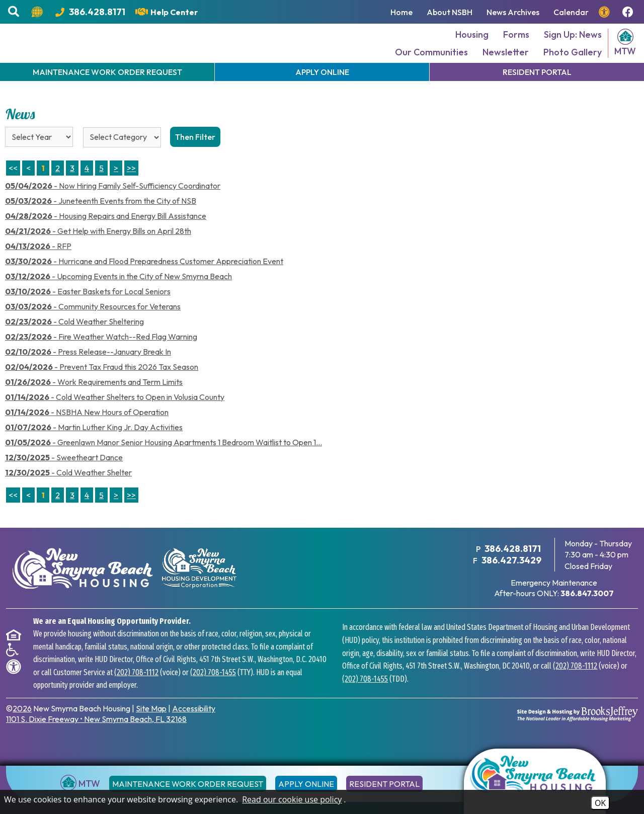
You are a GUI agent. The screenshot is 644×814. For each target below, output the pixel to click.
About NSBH (450, 12)
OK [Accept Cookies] (600, 803)
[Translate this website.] (38, 12)
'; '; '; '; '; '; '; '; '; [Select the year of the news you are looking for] (39, 152)
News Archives (513, 12)
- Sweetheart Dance (64, 472)
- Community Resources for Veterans (93, 321)
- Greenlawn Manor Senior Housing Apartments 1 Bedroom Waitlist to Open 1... (164, 457)
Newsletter (506, 60)
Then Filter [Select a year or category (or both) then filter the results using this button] (195, 152)
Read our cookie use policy (292, 799)
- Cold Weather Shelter (68, 487)
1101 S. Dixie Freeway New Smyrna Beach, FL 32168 (96, 734)
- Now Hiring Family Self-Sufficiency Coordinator (113, 201)
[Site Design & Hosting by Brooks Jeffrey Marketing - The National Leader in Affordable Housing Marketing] (578, 728)
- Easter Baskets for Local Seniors (88, 306)
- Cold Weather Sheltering (74, 337)
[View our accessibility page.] (606, 12)
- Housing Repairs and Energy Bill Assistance (106, 231)
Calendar (571, 12)
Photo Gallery (573, 60)
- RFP (38, 261)
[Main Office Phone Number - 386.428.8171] (90, 12)
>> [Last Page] (131, 183)
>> (131, 510)
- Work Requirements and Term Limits (94, 397)
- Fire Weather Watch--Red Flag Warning (101, 352)
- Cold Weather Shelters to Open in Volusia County (115, 412)
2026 (22, 723)
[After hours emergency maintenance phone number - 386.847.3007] (587, 608)
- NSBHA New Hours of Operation (87, 427)
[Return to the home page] (535, 781)
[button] (15, 12)
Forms (516, 42)
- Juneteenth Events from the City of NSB (101, 216)
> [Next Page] (116, 183)
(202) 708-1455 (213, 687)
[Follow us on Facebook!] (629, 12)
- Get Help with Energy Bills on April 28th (98, 246)
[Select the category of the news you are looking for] (122, 152)
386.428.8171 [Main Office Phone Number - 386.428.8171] (512, 564)
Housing (472, 42)
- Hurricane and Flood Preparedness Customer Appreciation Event (144, 276)
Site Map (151, 723)
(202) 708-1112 (136, 687)
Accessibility (194, 723)
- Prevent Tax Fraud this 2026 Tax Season (102, 382)
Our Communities (431, 60)
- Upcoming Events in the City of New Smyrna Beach (118, 291)
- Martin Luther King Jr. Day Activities (94, 442)
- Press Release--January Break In (88, 367)
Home (401, 12)
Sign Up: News (573, 42)
